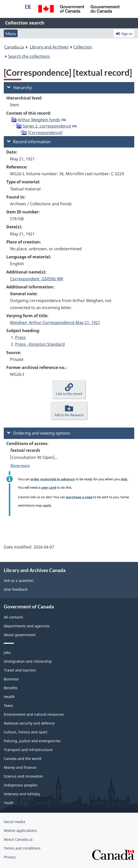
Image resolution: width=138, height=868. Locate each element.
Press (20, 337)
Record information (29, 142)
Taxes (8, 705)
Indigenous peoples (21, 785)
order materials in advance (53, 479)
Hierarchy (19, 88)
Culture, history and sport (26, 732)
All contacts (13, 617)
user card (48, 487)
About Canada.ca (18, 839)
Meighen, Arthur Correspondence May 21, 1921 (55, 323)
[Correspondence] (45, 133)
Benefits (11, 688)
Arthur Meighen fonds (39, 120)
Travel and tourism (20, 670)
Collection (83, 47)
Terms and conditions (22, 848)
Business (11, 679)
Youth (9, 803)
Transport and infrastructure (28, 750)
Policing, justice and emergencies (32, 741)
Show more (20, 465)
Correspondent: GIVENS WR (37, 279)
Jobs (7, 652)
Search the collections (29, 56)
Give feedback (16, 589)
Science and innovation (23, 776)
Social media (14, 822)
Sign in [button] (124, 33)
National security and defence (29, 723)
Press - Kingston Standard (40, 344)
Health (9, 697)
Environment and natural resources (34, 714)
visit (124, 479)
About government (20, 635)
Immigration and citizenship (28, 661)
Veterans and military (22, 794)
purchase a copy (79, 497)
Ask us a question (19, 580)
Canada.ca (14, 47)
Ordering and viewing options (39, 433)
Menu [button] (11, 33)
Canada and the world (23, 759)
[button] (69, 390)
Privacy (10, 857)
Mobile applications (20, 830)
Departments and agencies (27, 626)
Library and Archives (49, 47)
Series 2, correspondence (47, 126)
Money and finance (20, 767)
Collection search (25, 23)
